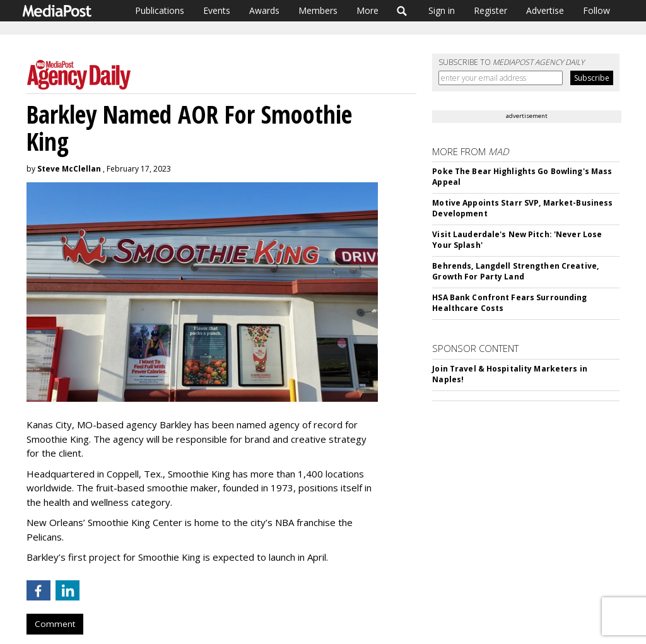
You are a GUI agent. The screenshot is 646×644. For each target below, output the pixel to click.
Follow (596, 10)
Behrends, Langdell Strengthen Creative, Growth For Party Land (515, 271)
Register (490, 10)
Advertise (545, 10)
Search (402, 11)
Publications (160, 10)
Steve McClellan (69, 169)
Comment (55, 624)
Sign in (442, 10)
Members (318, 10)
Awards (264, 10)
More (367, 10)
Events (217, 10)
